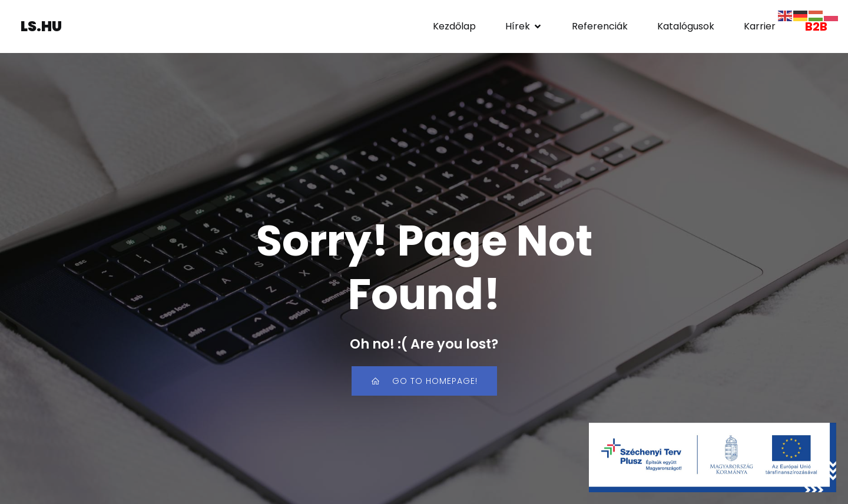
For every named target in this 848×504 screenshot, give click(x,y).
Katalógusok (686, 26)
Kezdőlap (454, 26)
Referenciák (600, 26)
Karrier (760, 26)
